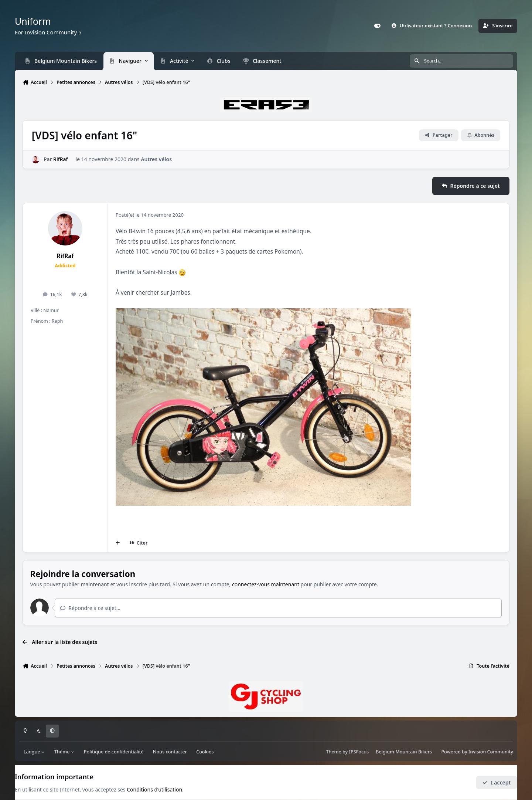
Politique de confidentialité (114, 752)
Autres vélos (156, 160)
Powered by (477, 752)
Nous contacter (170, 752)
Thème (64, 752)
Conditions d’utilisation (154, 789)
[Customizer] (377, 26)
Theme (333, 752)
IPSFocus (359, 752)
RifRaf (60, 160)
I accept (497, 782)
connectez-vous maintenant (266, 584)
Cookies (205, 752)
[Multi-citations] (118, 543)
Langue (34, 752)
